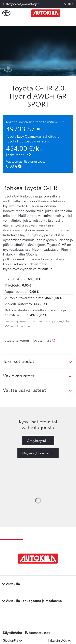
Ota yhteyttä (36, 440)
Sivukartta (13, 640)
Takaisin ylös (59, 640)
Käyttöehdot (13, 632)
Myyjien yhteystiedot (38, 453)
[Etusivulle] (47, 13)
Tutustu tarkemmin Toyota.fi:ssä (29, 340)
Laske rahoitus (19, 154)
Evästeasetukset (37, 632)
